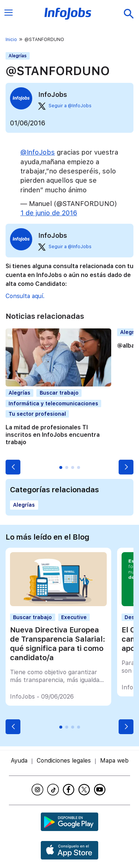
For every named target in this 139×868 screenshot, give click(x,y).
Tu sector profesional (37, 414)
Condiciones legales (64, 761)
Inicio (11, 40)
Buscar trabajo (59, 393)
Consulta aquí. (25, 296)
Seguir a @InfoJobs (65, 106)
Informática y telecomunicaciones (53, 403)
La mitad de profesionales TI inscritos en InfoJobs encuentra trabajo (53, 435)
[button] (13, 467)
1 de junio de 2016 (49, 213)
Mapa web (114, 761)
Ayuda (19, 761)
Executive (74, 617)
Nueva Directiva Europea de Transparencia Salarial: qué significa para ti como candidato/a (58, 644)
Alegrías (18, 56)
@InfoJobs (38, 152)
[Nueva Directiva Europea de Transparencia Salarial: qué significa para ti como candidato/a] (58, 604)
